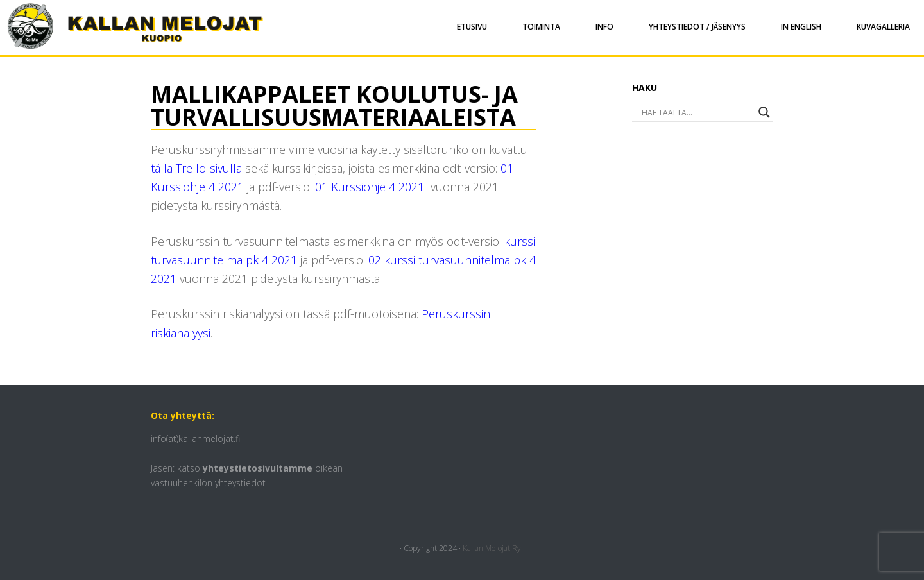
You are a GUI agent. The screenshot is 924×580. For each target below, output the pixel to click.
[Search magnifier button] (764, 112)
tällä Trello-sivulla (196, 168)
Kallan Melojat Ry (492, 548)
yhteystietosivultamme (258, 468)
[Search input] (685, 112)
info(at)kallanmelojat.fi (195, 439)
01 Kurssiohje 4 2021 (370, 187)
